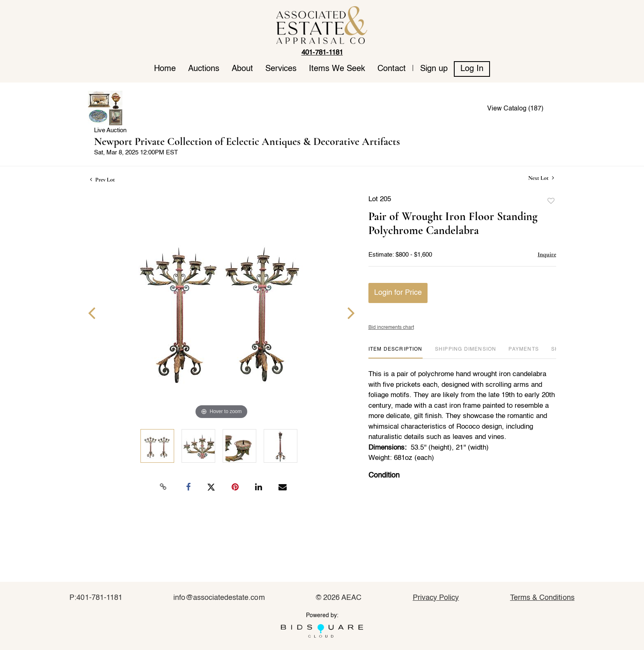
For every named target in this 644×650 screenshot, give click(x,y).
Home (165, 69)
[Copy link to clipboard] (163, 487)
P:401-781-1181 (96, 598)
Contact (392, 69)
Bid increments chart (391, 328)
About (242, 69)
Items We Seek (337, 69)
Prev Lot (102, 180)
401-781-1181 (322, 53)
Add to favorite (551, 201)
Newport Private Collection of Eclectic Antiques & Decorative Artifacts (247, 141)
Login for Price (398, 293)
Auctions (204, 69)
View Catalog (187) (515, 109)
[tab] (396, 353)
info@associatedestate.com (219, 598)
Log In (472, 69)
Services (281, 69)
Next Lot (541, 178)
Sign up (434, 69)
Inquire (547, 254)
